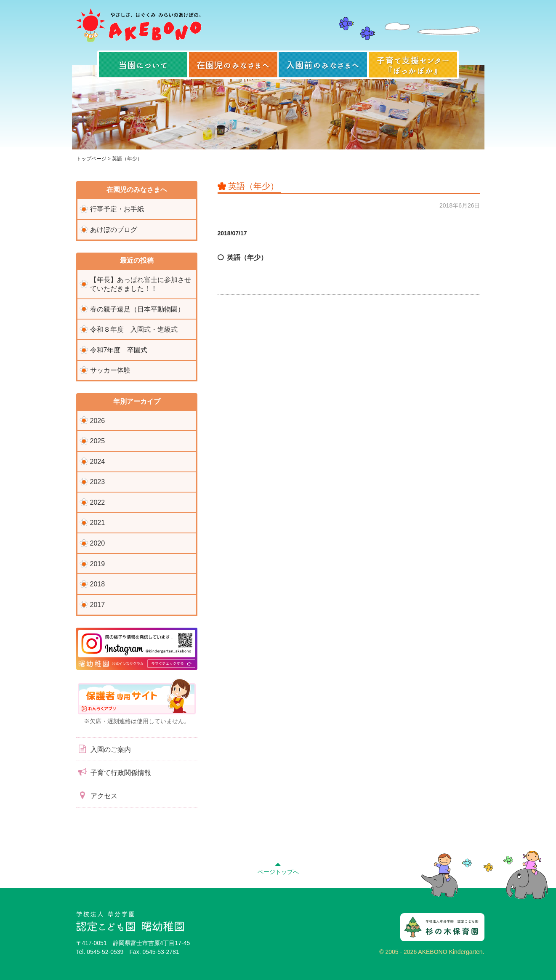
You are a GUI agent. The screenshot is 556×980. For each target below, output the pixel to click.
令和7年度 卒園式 (119, 350)
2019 (98, 564)
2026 (98, 421)
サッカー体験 (110, 370)
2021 (98, 523)
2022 (98, 502)
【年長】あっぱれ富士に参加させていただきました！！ (141, 284)
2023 (98, 482)
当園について (143, 65)
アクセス (97, 795)
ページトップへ (278, 867)
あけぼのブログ (114, 230)
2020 (98, 543)
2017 (98, 605)
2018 (98, 584)
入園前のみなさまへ (323, 65)
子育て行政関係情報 (114, 772)
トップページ (91, 159)
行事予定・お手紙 (117, 209)
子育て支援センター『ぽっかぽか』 (413, 65)
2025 (98, 441)
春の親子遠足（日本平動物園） (137, 309)
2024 (98, 462)
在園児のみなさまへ (233, 65)
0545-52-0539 (105, 952)
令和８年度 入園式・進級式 (134, 329)
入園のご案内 (104, 749)
